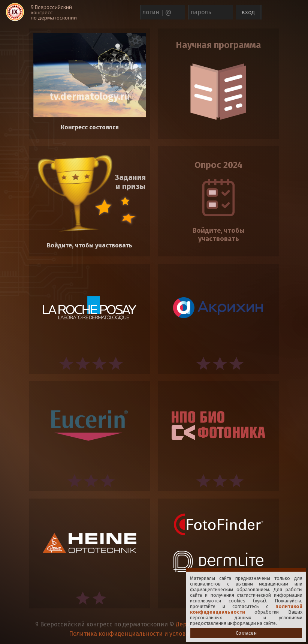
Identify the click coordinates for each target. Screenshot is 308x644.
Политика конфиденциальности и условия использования (154, 634)
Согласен (246, 633)
